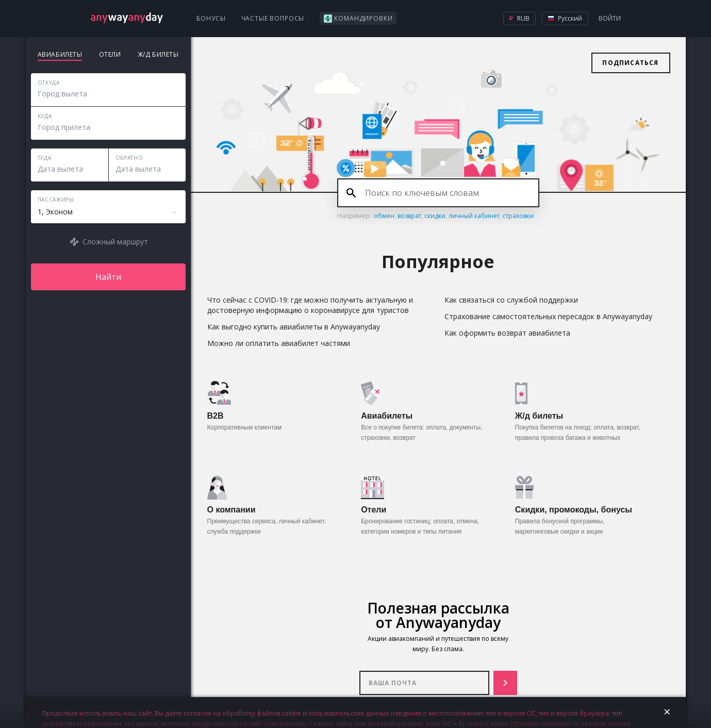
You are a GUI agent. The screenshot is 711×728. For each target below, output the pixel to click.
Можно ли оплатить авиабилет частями (279, 343)
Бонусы (211, 18)
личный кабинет (474, 216)
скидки (435, 216)
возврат (409, 216)
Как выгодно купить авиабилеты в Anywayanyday (294, 327)
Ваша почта (424, 683)
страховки (518, 216)
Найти (108, 277)
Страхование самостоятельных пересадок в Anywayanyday (548, 316)
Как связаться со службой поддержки (511, 300)
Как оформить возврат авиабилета (507, 333)
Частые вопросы (273, 18)
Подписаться (630, 63)
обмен (384, 216)
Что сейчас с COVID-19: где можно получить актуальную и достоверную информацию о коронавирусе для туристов (310, 305)
